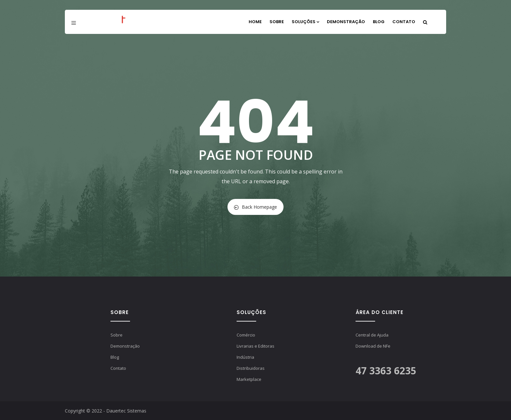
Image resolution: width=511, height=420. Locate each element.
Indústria (245, 357)
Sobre (277, 22)
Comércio (246, 335)
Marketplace (249, 379)
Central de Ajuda (372, 335)
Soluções (305, 22)
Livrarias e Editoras (255, 346)
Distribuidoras (251, 368)
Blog (379, 22)
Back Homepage (255, 207)
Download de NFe (373, 346)
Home (255, 22)
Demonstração (346, 22)
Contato (404, 22)
